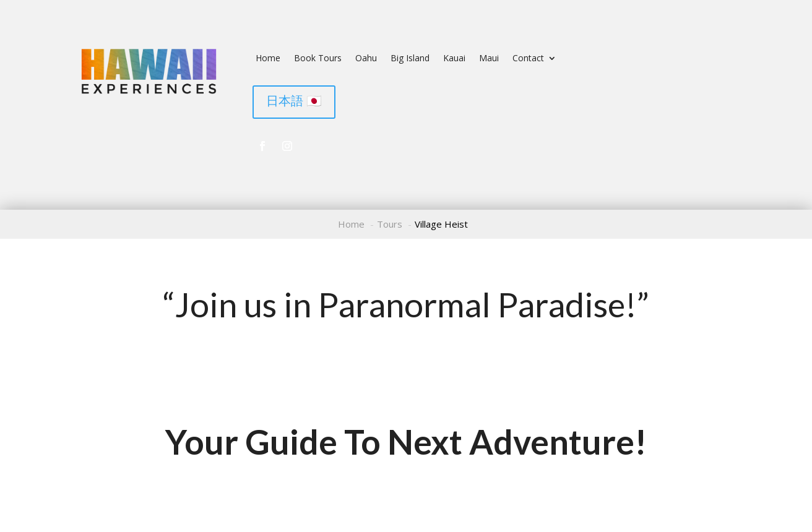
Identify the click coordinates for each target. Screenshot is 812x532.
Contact (528, 59)
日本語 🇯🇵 (294, 101)
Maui (489, 59)
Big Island (410, 59)
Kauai (454, 59)
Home (268, 59)
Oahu (366, 59)
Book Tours (318, 59)
